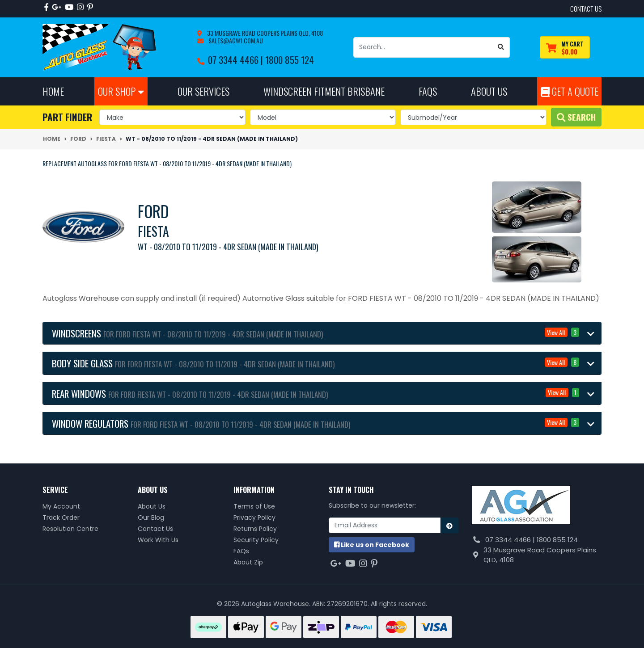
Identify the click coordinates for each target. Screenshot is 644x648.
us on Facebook (372, 545)
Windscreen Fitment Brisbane (324, 91)
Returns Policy (255, 529)
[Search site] (501, 47)
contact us (586, 8)
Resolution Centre (70, 529)
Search (576, 117)
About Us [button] (489, 91)
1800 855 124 (290, 60)
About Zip (248, 562)
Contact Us (155, 529)
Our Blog (151, 518)
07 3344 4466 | (237, 60)
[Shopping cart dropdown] (565, 48)
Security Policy (256, 540)
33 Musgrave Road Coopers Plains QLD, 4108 (264, 33)
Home (53, 91)
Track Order (61, 518)
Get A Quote (570, 91)
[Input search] (423, 47)
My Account (61, 506)
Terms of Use (254, 506)
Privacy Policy (254, 518)
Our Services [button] (203, 91)
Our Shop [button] (121, 91)
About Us (152, 506)
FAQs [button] (428, 91)
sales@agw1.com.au (235, 40)
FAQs (241, 551)
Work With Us (158, 540)
